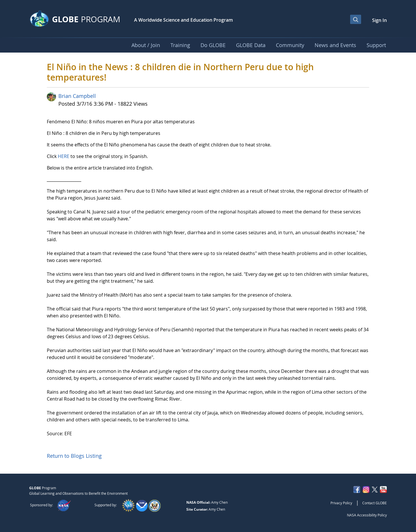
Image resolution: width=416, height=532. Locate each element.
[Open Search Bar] (356, 19)
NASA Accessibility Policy (367, 515)
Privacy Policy (341, 503)
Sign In (379, 20)
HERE (64, 156)
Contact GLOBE (375, 503)
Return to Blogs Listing (74, 456)
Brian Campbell (77, 96)
